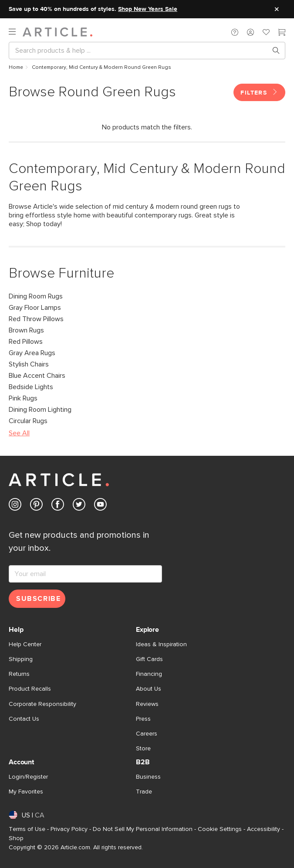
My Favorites (26, 792)
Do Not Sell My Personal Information (143, 829)
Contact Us (24, 719)
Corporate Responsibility (42, 704)
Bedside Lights (31, 387)
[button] (235, 32)
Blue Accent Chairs (37, 376)
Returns (19, 674)
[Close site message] (277, 9)
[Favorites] (266, 33)
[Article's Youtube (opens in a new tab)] (100, 506)
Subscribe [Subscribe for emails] (38, 599)
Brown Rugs (26, 330)
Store (143, 749)
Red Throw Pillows (36, 319)
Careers (147, 734)
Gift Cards (149, 659)
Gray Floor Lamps (35, 308)
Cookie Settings (220, 829)
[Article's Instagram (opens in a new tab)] (15, 506)
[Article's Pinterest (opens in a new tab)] (36, 506)
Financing (149, 674)
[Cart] (282, 33)
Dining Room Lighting (40, 410)
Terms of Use (27, 829)
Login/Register (28, 777)
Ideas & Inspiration (161, 644)
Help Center (25, 644)
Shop (16, 838)
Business (148, 777)
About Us (149, 689)
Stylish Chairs (29, 364)
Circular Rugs (28, 421)
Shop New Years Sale (148, 9)
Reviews (147, 704)
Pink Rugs (23, 398)
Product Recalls (30, 689)
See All (19, 433)
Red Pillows (26, 342)
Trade (144, 792)
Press (143, 719)
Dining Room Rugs (36, 296)
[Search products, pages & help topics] (273, 51)
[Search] (140, 51)
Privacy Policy (69, 829)
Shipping (21, 659)
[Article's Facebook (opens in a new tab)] (58, 506)
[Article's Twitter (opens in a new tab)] (79, 506)
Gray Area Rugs (32, 353)
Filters (259, 92)
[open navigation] (16, 32)
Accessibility (264, 829)
